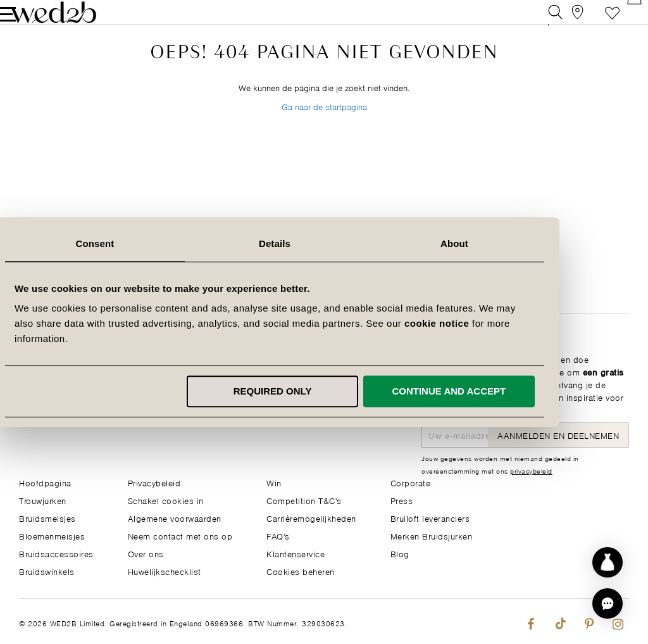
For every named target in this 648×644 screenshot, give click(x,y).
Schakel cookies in (166, 500)
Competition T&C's (304, 500)
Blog (400, 553)
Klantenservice (296, 553)
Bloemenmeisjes (52, 535)
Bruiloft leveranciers (430, 518)
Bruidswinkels (47, 571)
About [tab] (504, 243)
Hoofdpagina (45, 482)
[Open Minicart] (622, 22)
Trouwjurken (43, 500)
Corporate (411, 482)
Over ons (146, 553)
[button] (607, 603)
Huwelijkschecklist (165, 571)
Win (274, 482)
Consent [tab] (145, 243)
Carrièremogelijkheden (311, 518)
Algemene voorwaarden (175, 518)
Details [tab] (324, 243)
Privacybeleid (154, 482)
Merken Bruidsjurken (432, 535)
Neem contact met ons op (180, 535)
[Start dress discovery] (607, 562)
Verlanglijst (593, 22)
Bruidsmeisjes (47, 518)
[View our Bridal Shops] (565, 22)
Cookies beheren (301, 571)
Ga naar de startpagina (324, 138)
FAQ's (278, 535)
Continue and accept (499, 391)
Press (402, 500)
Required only (322, 391)
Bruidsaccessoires (56, 553)
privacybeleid (531, 470)
